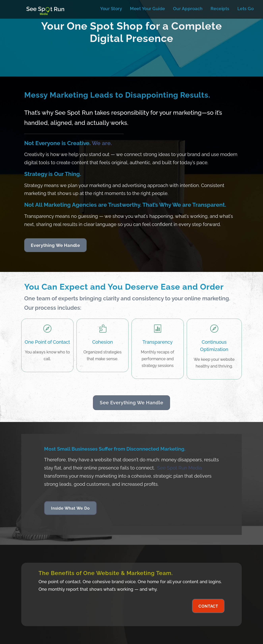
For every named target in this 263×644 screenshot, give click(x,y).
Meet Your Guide (147, 9)
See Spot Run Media (179, 468)
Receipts (220, 9)
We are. (102, 143)
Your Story (111, 9)
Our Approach (188, 9)
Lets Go (246, 9)
